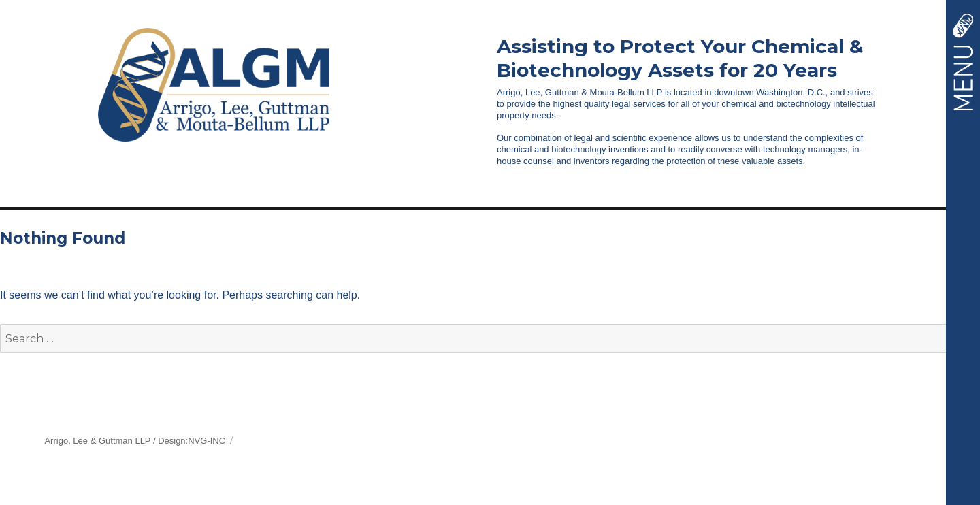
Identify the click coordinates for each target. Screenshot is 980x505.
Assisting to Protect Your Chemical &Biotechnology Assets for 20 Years (680, 58)
